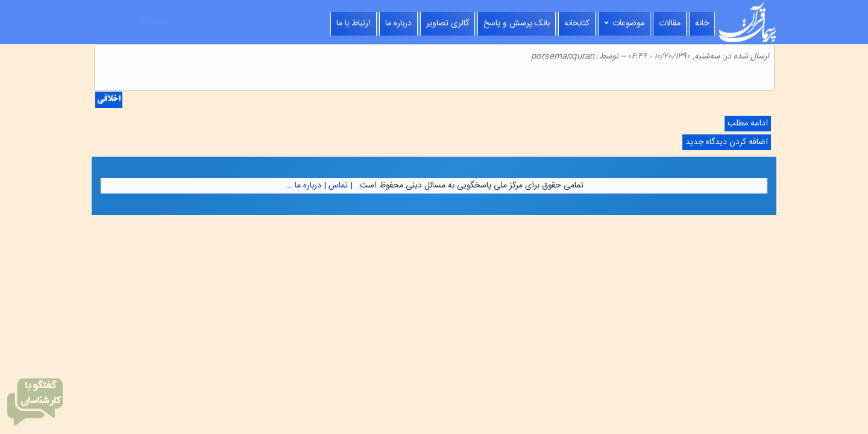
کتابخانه (577, 24)
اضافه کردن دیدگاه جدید (727, 142)
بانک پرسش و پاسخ (517, 24)
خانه (702, 24)
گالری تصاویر (448, 24)
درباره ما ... (303, 186)
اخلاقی (109, 100)
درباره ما (398, 24)
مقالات (670, 24)
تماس (338, 186)
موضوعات (624, 24)
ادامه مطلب (746, 124)
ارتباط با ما (354, 24)
